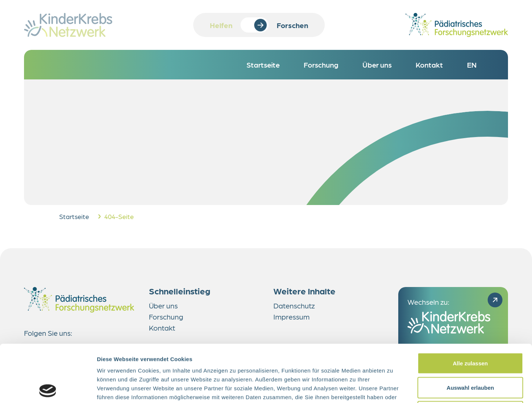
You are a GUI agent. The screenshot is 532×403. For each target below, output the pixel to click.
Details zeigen (393, 388)
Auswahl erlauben (470, 330)
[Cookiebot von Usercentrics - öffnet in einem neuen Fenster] (48, 389)
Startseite (74, 216)
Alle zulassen (470, 306)
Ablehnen (470, 354)
